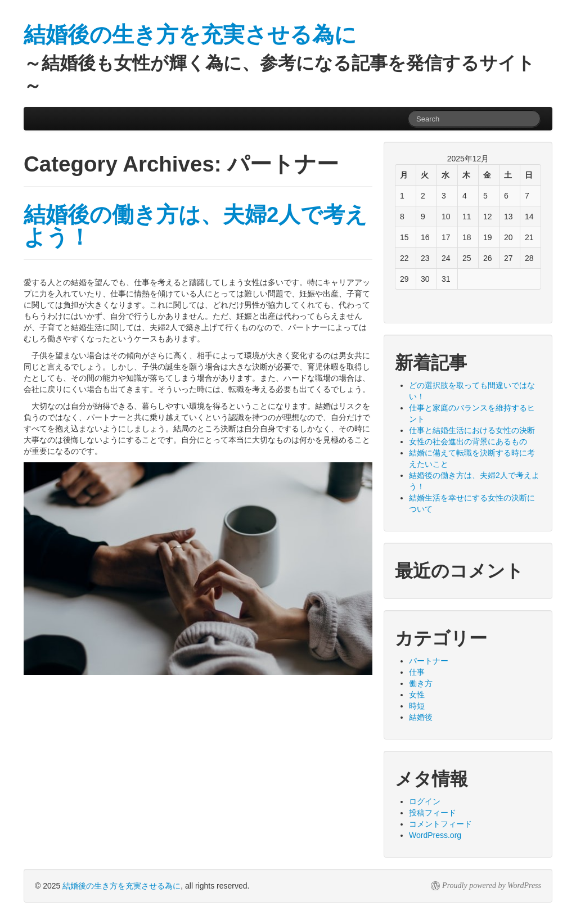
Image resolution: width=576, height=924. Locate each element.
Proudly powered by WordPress (492, 885)
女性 (417, 695)
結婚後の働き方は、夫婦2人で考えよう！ (195, 226)
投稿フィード (433, 813)
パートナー (429, 661)
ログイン (425, 801)
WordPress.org (435, 835)
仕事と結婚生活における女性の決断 (472, 430)
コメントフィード (440, 824)
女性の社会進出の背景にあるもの (468, 441)
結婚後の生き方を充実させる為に (121, 886)
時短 (417, 706)
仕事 (417, 672)
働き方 (421, 683)
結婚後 (421, 717)
